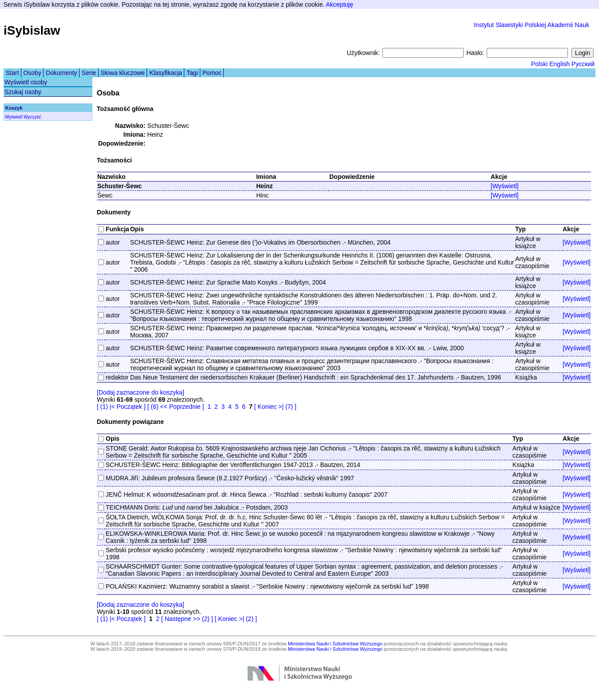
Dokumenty (61, 73)
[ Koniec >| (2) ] (236, 619)
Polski (539, 64)
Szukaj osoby (23, 92)
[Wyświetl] (505, 186)
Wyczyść (32, 117)
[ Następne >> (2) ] (187, 619)
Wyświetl (14, 117)
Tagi (192, 73)
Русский (583, 64)
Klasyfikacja (166, 73)
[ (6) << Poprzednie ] (176, 407)
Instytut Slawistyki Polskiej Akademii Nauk (532, 25)
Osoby (32, 73)
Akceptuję (339, 4)
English (559, 64)
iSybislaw (32, 30)
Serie (89, 73)
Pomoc (212, 73)
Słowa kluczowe (123, 73)
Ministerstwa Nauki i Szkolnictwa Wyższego (335, 644)
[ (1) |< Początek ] (121, 407)
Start (12, 73)
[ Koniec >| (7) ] (275, 407)
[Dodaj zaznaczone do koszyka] (141, 392)
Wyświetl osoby (26, 82)
